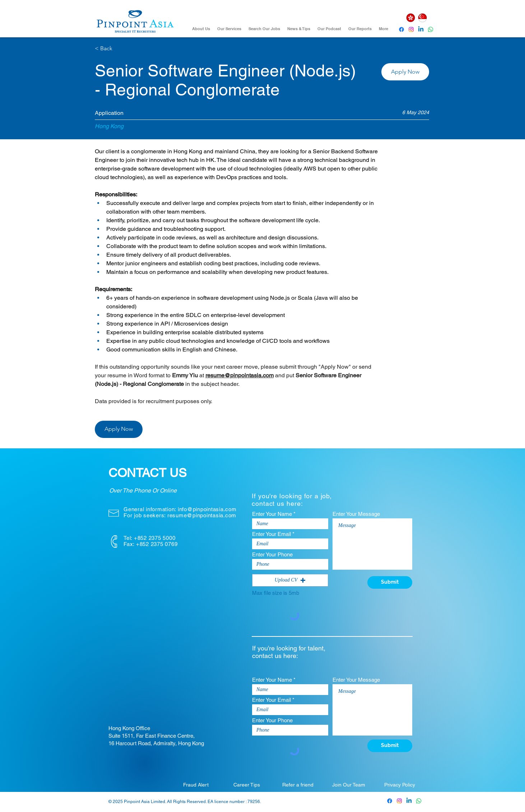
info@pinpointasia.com (207, 509)
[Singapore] (422, 18)
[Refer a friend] (298, 785)
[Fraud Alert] (196, 785)
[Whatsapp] (431, 29)
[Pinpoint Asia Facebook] (401, 29)
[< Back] (120, 49)
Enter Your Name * (274, 514)
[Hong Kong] (410, 18)
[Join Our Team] (349, 785)
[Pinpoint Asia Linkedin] (421, 29)
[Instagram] (411, 29)
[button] (405, 72)
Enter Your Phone (272, 554)
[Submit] (390, 582)
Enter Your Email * (273, 534)
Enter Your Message (356, 514)
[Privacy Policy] (400, 785)
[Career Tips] (247, 785)
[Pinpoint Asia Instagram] (399, 801)
